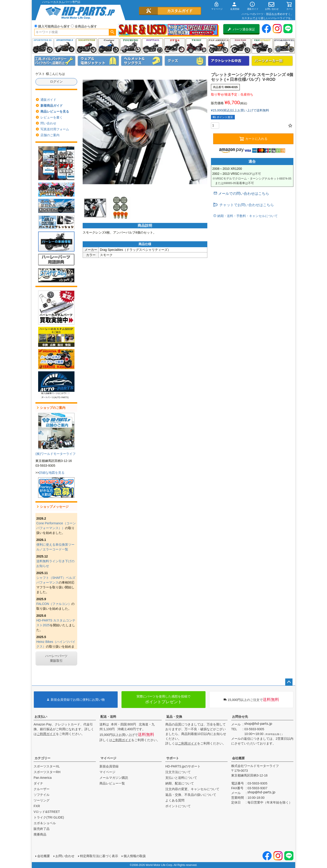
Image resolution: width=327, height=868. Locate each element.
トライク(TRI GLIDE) (196, 46)
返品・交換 (174, 717)
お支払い (41, 717)
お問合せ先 (240, 717)
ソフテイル (152, 46)
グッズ (185, 61)
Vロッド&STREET (47, 812)
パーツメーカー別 (272, 61)
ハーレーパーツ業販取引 (56, 658)
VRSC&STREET (262, 46)
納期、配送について (180, 783)
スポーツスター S (65, 46)
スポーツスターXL (47, 766)
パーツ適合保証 (241, 29)
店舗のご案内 (50, 135)
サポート (173, 758)
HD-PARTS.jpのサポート (183, 766)
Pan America (218, 46)
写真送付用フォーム (55, 129)
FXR (37, 806)
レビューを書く (52, 117)
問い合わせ (48, 123)
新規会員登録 (109, 766)
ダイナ (175, 46)
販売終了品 (42, 829)
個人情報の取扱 (135, 856)
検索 (112, 32)
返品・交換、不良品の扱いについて (191, 795)
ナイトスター (87, 46)
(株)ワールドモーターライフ (56, 454)
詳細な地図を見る (52, 473)
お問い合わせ (65, 856)
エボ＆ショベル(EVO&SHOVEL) (284, 46)
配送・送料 (108, 717)
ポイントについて (178, 806)
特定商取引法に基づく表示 (99, 856)
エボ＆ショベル (45, 823)
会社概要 (238, 758)
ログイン (56, 81)
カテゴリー (42, 758)
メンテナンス (55, 61)
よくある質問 (175, 800)
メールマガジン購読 (114, 778)
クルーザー (42, 789)
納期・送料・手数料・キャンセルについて (247, 216)
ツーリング (130, 46)
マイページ (108, 758)
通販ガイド (48, 100)
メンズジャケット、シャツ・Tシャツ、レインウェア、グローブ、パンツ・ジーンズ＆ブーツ (98, 61)
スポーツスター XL (43, 46)
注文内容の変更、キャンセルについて (192, 789)
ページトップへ (289, 682)
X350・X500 (240, 46)
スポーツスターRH (47, 772)
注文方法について (178, 772)
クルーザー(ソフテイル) (109, 46)
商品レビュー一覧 (112, 783)
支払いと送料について (181, 778)
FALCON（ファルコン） (54, 604)
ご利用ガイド (46, 734)
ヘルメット (142, 61)
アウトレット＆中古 (229, 61)
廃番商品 (40, 834)
